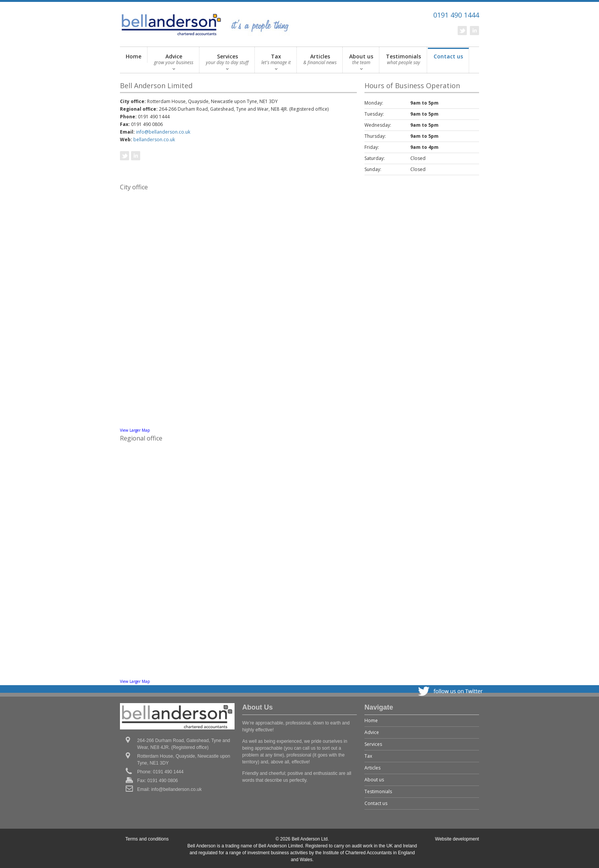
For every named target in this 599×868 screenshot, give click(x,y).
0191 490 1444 (456, 15)
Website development (457, 839)
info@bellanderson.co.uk (163, 132)
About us (361, 61)
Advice (174, 61)
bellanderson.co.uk (154, 140)
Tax (276, 61)
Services (227, 61)
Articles (320, 61)
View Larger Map (135, 430)
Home (134, 56)
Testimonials (403, 61)
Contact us (448, 61)
